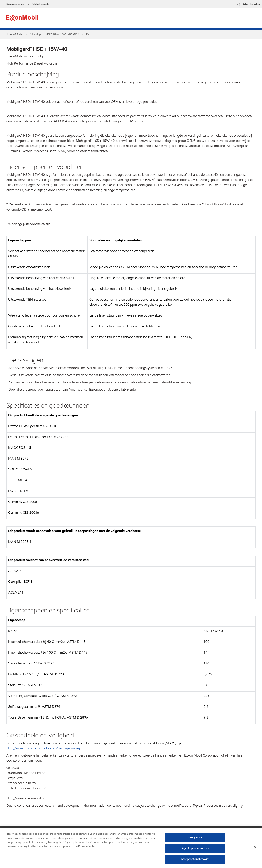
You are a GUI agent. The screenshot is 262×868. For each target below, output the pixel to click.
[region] (131, 848)
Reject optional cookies (195, 848)
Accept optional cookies (195, 859)
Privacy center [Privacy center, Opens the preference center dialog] (195, 837)
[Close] (255, 847)
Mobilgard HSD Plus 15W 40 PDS (55, 34)
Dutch (91, 34)
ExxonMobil (15, 34)
